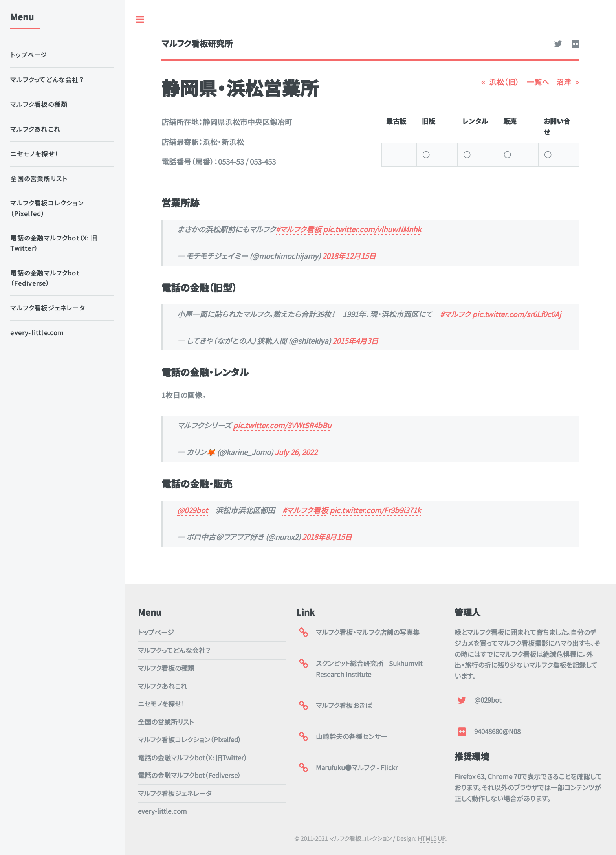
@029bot (192, 510)
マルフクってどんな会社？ (174, 650)
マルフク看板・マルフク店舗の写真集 (368, 632)
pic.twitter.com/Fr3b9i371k (375, 510)
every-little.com (162, 811)
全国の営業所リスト (166, 722)
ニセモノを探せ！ (161, 704)
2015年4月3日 (355, 340)
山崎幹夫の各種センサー (352, 736)
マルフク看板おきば (344, 705)
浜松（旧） (504, 82)
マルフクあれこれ (163, 686)
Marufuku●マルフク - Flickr (357, 767)
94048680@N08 (497, 731)
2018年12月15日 (349, 256)
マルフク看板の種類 (166, 668)
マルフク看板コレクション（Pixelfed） (190, 739)
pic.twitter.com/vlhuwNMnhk (372, 229)
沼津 (564, 82)
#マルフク (455, 314)
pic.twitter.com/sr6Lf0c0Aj (517, 314)
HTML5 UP (431, 838)
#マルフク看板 (299, 229)
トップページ (156, 632)
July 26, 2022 (296, 452)
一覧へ (538, 82)
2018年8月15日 (327, 537)
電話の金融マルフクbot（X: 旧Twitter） (193, 758)
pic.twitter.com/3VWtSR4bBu (282, 425)
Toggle (140, 19)
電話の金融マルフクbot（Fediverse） (190, 775)
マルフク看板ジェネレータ (175, 793)
